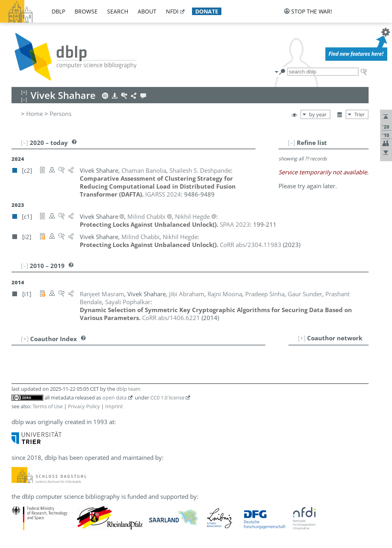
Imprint (114, 406)
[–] (292, 143)
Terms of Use (48, 406)
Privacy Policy (84, 406)
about (147, 11)
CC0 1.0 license (167, 397)
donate (207, 11)
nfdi (172, 11)
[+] (302, 338)
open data (114, 397)
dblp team (128, 389)
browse (86, 11)
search (118, 11)
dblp (58, 11)
